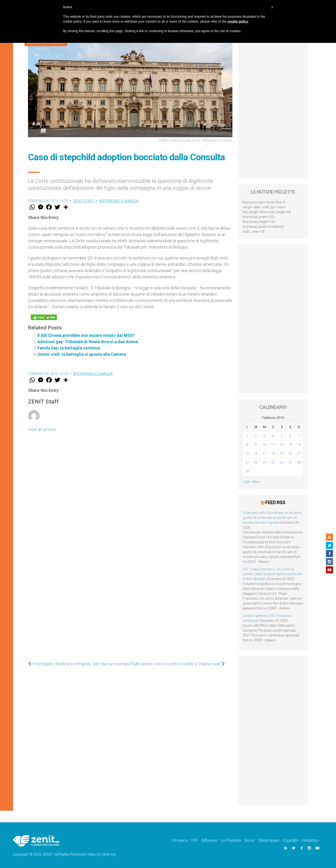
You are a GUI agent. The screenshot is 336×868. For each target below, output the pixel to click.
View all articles (42, 429)
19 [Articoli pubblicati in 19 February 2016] (282, 454)
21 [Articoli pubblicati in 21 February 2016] (299, 454)
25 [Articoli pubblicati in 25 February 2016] (273, 462)
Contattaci (310, 840)
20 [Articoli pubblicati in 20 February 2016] (290, 454)
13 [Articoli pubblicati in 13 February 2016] (290, 445)
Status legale (269, 840)
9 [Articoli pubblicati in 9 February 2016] (256, 445)
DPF (195, 840)
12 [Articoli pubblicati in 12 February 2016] (282, 445)
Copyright (290, 840)
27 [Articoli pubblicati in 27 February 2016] (290, 462)
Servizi (249, 840)
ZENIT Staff (84, 201)
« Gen (247, 482)
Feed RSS (275, 502)
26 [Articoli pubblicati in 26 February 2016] (282, 462)
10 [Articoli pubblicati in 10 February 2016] (264, 445)
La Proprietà (231, 840)
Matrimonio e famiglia (119, 201)
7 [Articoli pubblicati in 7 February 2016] (299, 436)
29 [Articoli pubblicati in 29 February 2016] (247, 471)
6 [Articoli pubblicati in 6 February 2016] (290, 436)
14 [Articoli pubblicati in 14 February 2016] (299, 445)
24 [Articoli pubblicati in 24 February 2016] (264, 462)
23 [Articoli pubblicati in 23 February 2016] (256, 462)
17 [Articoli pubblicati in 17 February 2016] (264, 454)
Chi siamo (180, 840)
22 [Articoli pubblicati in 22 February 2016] (247, 462)
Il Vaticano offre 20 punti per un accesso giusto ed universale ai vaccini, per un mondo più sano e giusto (272, 518)
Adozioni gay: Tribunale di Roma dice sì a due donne (88, 342)
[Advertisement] (130, 619)
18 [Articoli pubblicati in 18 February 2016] (273, 454)
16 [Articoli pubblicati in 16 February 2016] (256, 454)
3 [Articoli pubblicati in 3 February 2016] (264, 436)
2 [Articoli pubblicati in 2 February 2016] (256, 436)
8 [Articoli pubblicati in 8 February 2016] (247, 445)
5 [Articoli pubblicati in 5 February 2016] (282, 436)
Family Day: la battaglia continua (69, 348)
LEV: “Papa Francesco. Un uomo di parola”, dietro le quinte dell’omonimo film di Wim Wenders (273, 574)
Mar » (257, 482)
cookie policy (238, 21)
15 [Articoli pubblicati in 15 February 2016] (247, 454)
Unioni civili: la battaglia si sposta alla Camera (82, 354)
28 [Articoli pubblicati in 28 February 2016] (299, 462)
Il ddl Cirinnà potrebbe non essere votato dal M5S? (86, 335)
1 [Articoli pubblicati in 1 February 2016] (247, 436)
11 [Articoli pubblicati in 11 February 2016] (273, 445)
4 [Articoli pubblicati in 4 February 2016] (273, 436)
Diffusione (209, 840)
